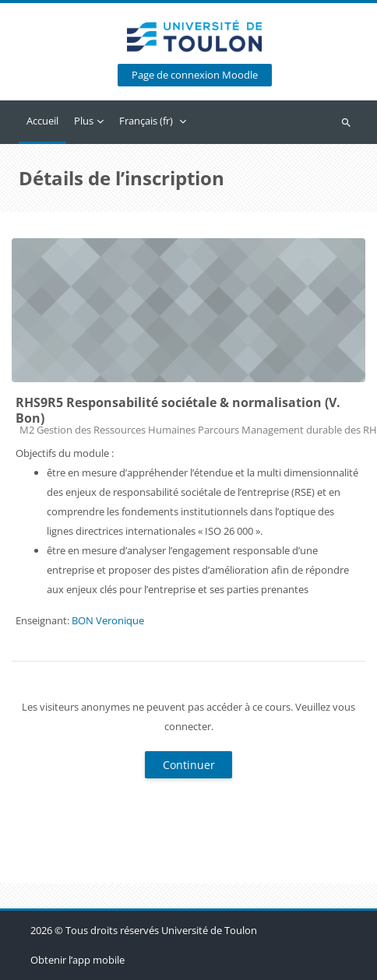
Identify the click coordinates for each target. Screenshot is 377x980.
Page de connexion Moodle (195, 75)
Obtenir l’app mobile (78, 960)
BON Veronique (108, 620)
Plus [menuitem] (84, 121)
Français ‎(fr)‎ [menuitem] (146, 121)
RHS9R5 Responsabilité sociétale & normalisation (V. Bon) (178, 410)
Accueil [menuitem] (42, 121)
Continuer (189, 765)
